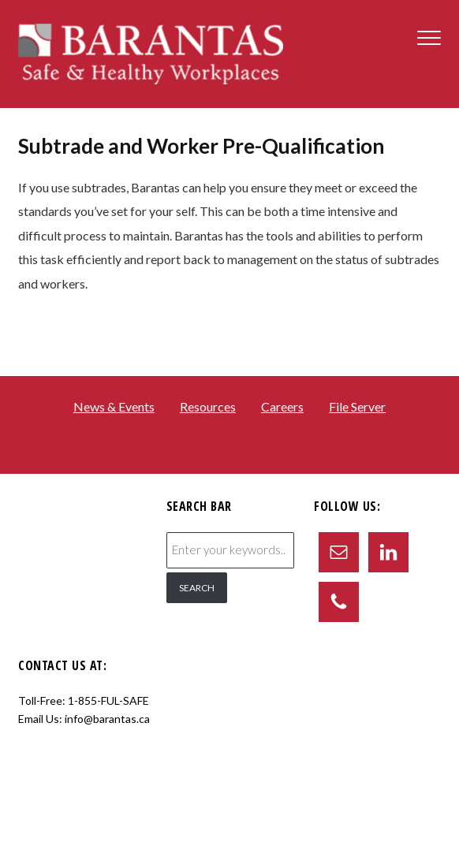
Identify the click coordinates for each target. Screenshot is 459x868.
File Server (357, 406)
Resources (208, 406)
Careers (282, 406)
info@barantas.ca (107, 719)
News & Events (114, 406)
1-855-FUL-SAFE (108, 700)
